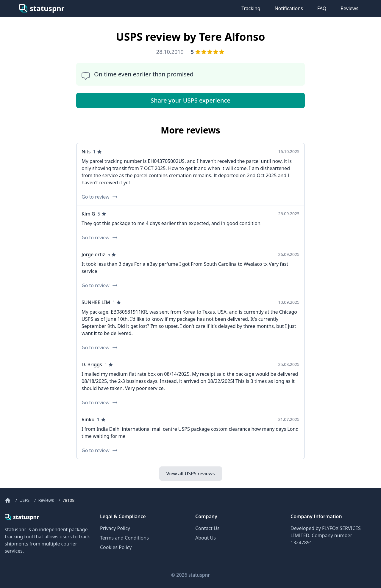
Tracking (251, 8)
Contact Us (207, 528)
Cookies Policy (116, 547)
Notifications (289, 8)
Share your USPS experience (190, 100)
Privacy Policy (115, 528)
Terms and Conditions (124, 538)
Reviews (349, 8)
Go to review (100, 197)
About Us (206, 538)
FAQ (322, 8)
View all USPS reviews (191, 474)
